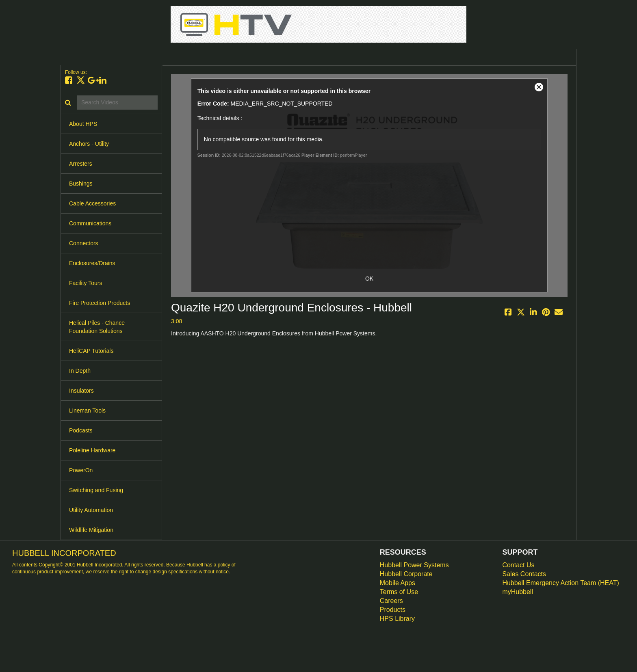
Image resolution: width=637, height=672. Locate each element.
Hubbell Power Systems (414, 565)
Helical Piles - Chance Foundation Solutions (97, 327)
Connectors (84, 243)
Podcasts (81, 430)
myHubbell (518, 592)
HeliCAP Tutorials (91, 351)
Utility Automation (91, 510)
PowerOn (81, 470)
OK (369, 279)
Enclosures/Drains (92, 263)
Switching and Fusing (96, 490)
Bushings (81, 184)
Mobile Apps (398, 583)
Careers (391, 601)
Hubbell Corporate (406, 574)
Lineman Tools (87, 411)
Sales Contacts (524, 574)
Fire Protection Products (100, 303)
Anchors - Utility (89, 144)
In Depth (80, 371)
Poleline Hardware (92, 450)
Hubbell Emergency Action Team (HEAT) (561, 583)
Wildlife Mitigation (91, 530)
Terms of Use (399, 592)
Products (393, 610)
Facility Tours (86, 283)
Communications (90, 223)
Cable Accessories (92, 203)
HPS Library (397, 619)
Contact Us (518, 565)
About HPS (83, 124)
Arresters (81, 164)
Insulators (81, 391)
